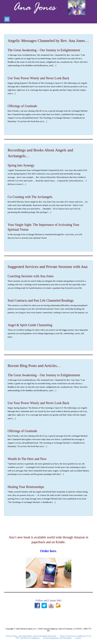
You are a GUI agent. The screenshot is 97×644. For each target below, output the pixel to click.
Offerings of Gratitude (22, 106)
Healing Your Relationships (26, 487)
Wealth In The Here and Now (27, 459)
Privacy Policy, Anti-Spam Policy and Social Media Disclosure (31, 636)
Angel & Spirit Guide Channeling (30, 325)
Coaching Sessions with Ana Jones (31, 276)
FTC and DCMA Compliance (28, 638)
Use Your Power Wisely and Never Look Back (38, 78)
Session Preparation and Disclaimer (57, 638)
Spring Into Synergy (21, 165)
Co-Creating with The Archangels (30, 197)
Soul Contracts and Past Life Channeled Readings (41, 300)
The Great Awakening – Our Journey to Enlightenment (44, 50)
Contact (78, 638)
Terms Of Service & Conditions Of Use (75, 636)
